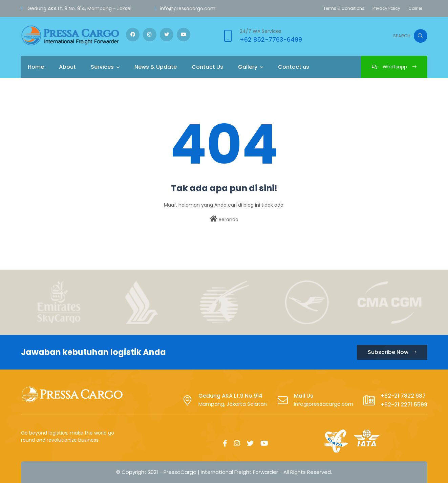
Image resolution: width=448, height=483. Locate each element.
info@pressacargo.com (188, 8)
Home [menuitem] (36, 67)
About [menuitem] (67, 67)
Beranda (224, 219)
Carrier (415, 8)
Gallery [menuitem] (248, 67)
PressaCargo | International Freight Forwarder (221, 472)
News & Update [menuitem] (156, 67)
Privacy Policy (386, 8)
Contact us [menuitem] (294, 67)
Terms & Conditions (344, 8)
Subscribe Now (392, 352)
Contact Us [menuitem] (207, 67)
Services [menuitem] (102, 67)
